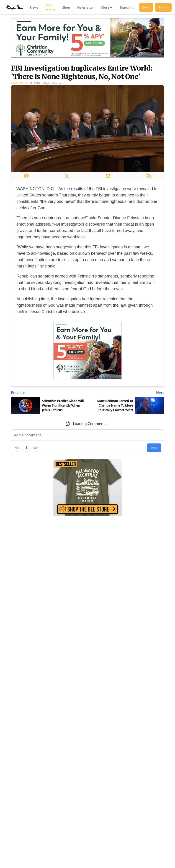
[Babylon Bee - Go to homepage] (15, 7)
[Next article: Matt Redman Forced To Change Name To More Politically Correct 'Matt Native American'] (127, 393)
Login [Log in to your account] (163, 7)
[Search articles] (127, 7)
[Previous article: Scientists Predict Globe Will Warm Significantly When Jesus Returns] (48, 393)
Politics (17, 83)
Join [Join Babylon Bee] (146, 7)
